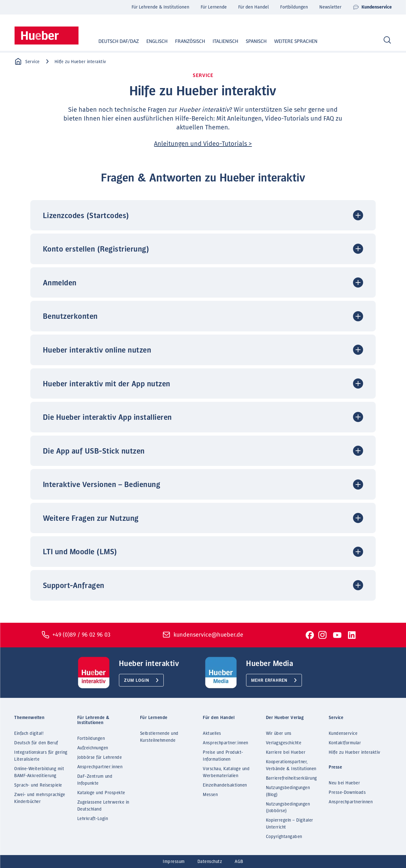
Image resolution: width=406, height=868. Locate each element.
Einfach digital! (29, 734)
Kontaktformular (345, 743)
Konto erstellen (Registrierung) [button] (96, 249)
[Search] (387, 40)
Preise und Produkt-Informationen (223, 756)
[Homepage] (47, 36)
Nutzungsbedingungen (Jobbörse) (288, 808)
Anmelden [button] (60, 283)
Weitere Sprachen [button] (296, 41)
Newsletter (330, 7)
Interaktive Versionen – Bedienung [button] (102, 485)
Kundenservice (372, 7)
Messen (210, 795)
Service (27, 62)
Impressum (174, 862)
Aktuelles (212, 734)
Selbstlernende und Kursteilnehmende (159, 737)
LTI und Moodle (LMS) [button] (80, 552)
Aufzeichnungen (93, 748)
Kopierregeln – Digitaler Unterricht (290, 824)
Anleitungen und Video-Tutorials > (203, 144)
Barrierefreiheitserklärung (291, 778)
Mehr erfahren (269, 681)
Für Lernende (214, 7)
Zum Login (137, 681)
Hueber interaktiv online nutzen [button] (97, 350)
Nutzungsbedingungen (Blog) (288, 791)
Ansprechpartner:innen (100, 767)
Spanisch (250, 41)
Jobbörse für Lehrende (100, 758)
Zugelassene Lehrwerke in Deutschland (103, 806)
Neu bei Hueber (344, 783)
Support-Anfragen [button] (74, 586)
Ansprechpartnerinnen (351, 802)
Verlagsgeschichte (284, 743)
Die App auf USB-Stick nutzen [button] (94, 451)
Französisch (184, 41)
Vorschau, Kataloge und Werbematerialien (226, 772)
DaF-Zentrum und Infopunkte (95, 780)
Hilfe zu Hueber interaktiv (355, 752)
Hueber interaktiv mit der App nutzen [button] (107, 384)
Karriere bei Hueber (286, 752)
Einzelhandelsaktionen (225, 785)
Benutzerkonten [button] (70, 317)
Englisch (151, 41)
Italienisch (219, 41)
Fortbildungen (294, 7)
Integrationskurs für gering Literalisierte (41, 756)
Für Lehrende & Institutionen (160, 7)
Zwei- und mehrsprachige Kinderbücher (40, 798)
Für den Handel (253, 7)
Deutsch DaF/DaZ (113, 41)
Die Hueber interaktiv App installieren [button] (107, 418)
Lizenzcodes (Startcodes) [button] (86, 216)
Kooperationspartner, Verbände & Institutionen (291, 765)
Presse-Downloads (347, 793)
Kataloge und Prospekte (101, 793)
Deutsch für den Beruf (36, 743)
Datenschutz (210, 862)
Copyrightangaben (284, 837)
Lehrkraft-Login (93, 819)
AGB (239, 862)
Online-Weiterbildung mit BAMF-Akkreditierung (39, 772)
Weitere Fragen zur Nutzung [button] (91, 519)
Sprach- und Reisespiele (38, 785)
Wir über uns (279, 734)
